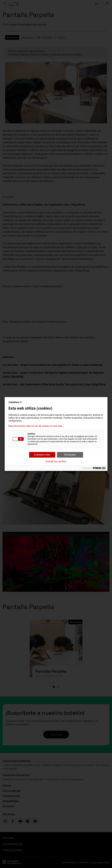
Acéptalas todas (42, 455)
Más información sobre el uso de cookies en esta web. (36, 426)
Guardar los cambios (56, 461)
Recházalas (70, 455)
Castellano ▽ (15, 402)
